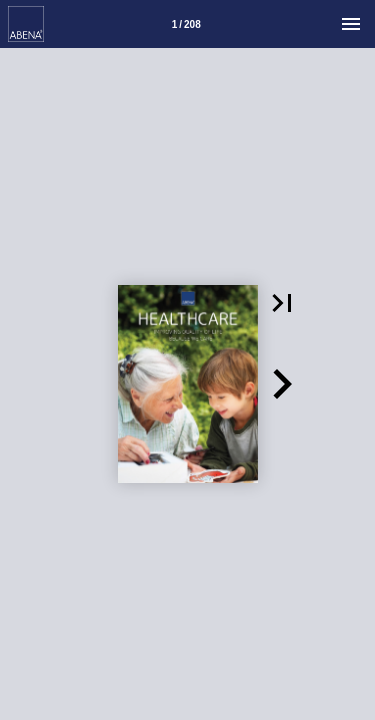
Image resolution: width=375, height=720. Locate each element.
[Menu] (351, 24)
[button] (282, 303)
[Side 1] (186, 24)
